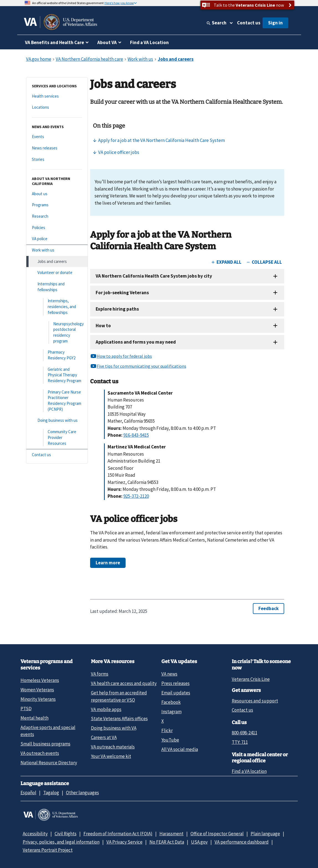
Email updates (176, 693)
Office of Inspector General (217, 834)
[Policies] (57, 228)
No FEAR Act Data (167, 842)
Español (28, 793)
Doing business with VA (114, 728)
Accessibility (35, 834)
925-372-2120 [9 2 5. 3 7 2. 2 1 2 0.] (136, 496)
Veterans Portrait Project (48, 850)
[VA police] (57, 239)
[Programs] (57, 205)
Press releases (175, 683)
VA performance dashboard (242, 842)
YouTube (170, 740)
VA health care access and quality (124, 683)
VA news (169, 674)
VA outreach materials (113, 747)
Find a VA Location (149, 42)
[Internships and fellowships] (57, 287)
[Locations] (57, 107)
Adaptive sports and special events (48, 731)
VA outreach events (40, 753)
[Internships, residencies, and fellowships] (57, 307)
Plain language (265, 834)
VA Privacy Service (124, 842)
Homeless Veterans (40, 680)
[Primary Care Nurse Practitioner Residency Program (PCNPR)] (57, 401)
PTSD (26, 709)
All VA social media (180, 749)
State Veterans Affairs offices (119, 719)
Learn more (108, 563)
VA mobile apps (106, 709)
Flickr (167, 730)
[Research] (57, 216)
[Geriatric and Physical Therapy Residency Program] (57, 375)
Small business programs (45, 744)
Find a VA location (249, 771)
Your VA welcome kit (111, 756)
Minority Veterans (38, 699)
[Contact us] (57, 455)
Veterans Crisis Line (251, 679)
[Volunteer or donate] (57, 273)
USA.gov (199, 842)
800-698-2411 (245, 733)
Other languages (82, 793)
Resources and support (255, 701)
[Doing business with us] (57, 421)
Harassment (171, 834)
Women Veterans (37, 690)
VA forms (100, 674)
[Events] (57, 137)
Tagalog (51, 793)
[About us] (57, 194)
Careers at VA (104, 737)
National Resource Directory (49, 763)
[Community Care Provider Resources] (57, 438)
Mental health (35, 718)
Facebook (171, 702)
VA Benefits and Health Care (54, 42)
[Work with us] (57, 250)
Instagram (171, 712)
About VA (107, 42)
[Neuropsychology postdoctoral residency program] (57, 333)
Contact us (249, 23)
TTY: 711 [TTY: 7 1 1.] (240, 742)
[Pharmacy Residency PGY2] (57, 355)
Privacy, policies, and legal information (61, 842)
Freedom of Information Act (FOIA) (118, 834)
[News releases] (57, 148)
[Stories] (57, 160)
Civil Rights (66, 834)
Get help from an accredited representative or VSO (119, 696)
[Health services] (57, 96)
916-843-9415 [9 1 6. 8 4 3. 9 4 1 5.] (136, 435)
